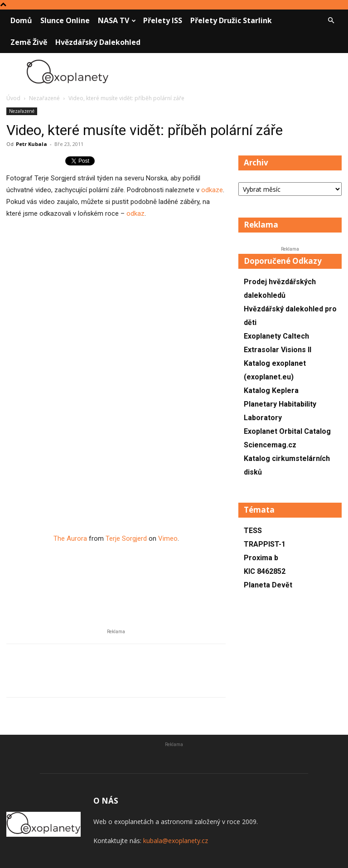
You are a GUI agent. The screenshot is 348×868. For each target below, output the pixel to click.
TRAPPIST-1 (265, 544)
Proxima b (261, 558)
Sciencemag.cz (270, 445)
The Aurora (70, 538)
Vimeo (168, 538)
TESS (253, 531)
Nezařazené (44, 98)
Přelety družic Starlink (231, 20)
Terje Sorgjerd (126, 538)
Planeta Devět (268, 585)
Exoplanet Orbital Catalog (287, 431)
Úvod (13, 98)
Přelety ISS (163, 20)
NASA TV (117, 20)
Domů (21, 20)
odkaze (212, 190)
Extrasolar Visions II (278, 350)
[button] (331, 21)
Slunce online (65, 20)
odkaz (135, 213)
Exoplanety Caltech (276, 336)
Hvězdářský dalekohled (98, 42)
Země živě (29, 42)
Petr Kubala (31, 144)
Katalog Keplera (271, 390)
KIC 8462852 (265, 571)
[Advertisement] (116, 319)
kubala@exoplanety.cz (176, 841)
